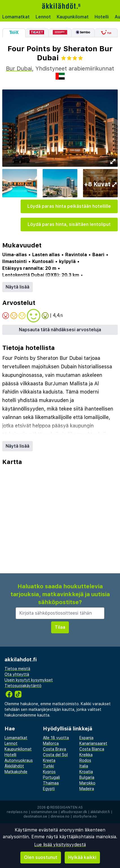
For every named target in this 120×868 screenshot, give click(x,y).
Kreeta (49, 760)
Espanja (86, 738)
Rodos (85, 760)
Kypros (49, 772)
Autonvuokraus (19, 760)
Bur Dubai (19, 69)
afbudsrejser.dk (74, 812)
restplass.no (17, 812)
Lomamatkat (16, 17)
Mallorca (51, 743)
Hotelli (102, 17)
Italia (84, 766)
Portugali (51, 777)
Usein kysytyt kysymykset (29, 680)
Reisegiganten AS (66, 807)
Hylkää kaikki (82, 857)
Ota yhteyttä (17, 674)
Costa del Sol (55, 755)
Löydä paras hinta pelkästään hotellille (69, 206)
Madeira (87, 789)
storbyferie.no (85, 816)
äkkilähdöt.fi (100, 812)
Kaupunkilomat (73, 17)
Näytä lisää (18, 287)
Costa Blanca (92, 749)
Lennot (43, 17)
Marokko (87, 783)
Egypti (49, 789)
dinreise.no (60, 816)
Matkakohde (16, 772)
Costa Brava (54, 749)
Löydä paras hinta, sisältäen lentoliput (69, 224)
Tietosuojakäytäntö (23, 686)
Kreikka (86, 755)
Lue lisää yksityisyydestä (60, 845)
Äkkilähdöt (14, 766)
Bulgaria (87, 777)
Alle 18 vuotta (56, 738)
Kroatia (86, 772)
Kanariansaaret (93, 743)
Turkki (48, 766)
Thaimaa (51, 783)
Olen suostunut (41, 857)
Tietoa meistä (17, 669)
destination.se (35, 816)
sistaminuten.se (44, 812)
